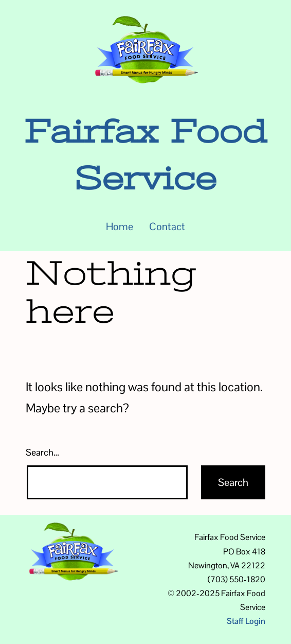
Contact (167, 227)
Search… (42, 452)
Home (120, 227)
